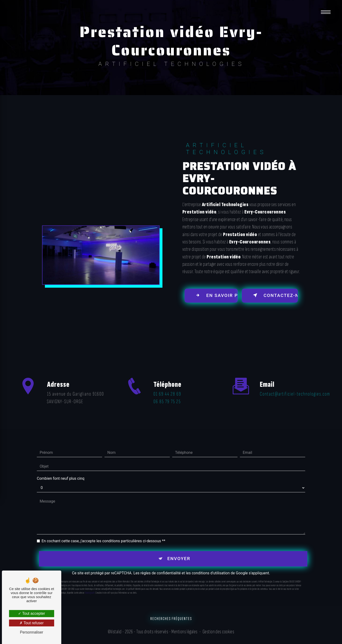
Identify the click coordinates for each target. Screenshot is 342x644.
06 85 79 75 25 (167, 412)
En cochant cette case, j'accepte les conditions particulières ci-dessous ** (103, 531)
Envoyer (179, 549)
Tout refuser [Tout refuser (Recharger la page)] (32, 623)
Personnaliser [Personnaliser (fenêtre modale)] (32, 632)
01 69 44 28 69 (167, 405)
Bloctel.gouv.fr (90, 583)
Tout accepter (31, 613)
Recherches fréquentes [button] (171, 620)
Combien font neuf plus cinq (61, 469)
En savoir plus (216, 295)
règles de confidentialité (161, 564)
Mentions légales (184, 632)
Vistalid (116, 632)
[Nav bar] (326, 12)
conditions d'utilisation (211, 564)
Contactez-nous (275, 295)
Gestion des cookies (218, 632)
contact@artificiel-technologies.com (295, 385)
